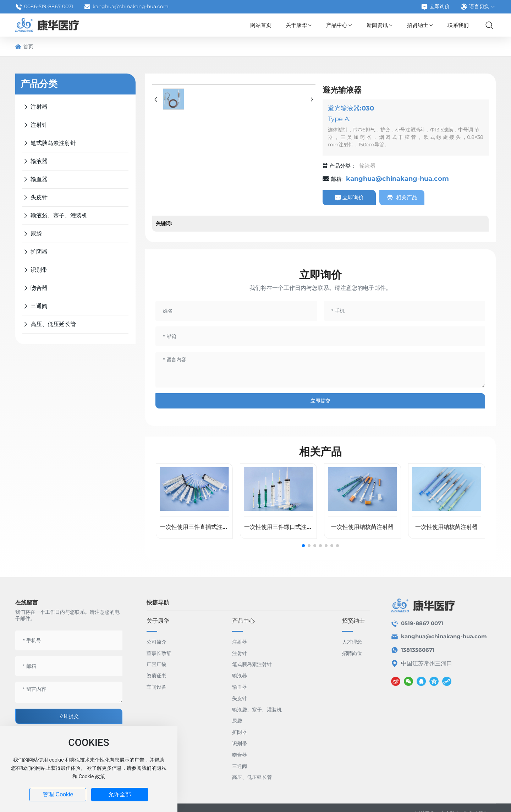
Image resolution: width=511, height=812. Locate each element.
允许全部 (120, 794)
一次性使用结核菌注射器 (362, 527)
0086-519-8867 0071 (44, 7)
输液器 (367, 166)
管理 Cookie (58, 794)
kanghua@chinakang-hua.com (126, 7)
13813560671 (418, 650)
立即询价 (435, 7)
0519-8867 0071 (422, 623)
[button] (303, 546)
